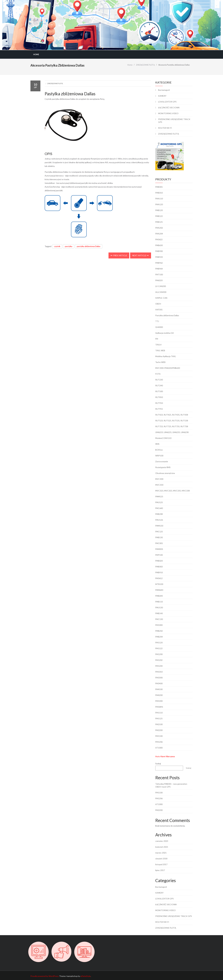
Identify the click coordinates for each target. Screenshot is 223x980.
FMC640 (159, 508)
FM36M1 (159, 707)
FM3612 (159, 578)
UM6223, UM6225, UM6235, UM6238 (172, 432)
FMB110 (159, 602)
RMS (157, 444)
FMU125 (159, 502)
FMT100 (159, 274)
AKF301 (159, 310)
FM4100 (159, 689)
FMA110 (159, 199)
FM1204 (159, 666)
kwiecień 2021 (162, 847)
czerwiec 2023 (162, 841)
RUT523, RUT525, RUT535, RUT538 (172, 421)
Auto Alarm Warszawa (165, 756)
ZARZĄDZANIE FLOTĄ (55, 83)
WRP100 (159, 456)
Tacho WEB (160, 362)
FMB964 (159, 269)
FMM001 (159, 549)
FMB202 (159, 631)
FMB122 (159, 216)
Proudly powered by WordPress (45, 976)
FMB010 (159, 193)
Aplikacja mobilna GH (165, 333)
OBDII (158, 304)
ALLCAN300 (161, 292)
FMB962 (159, 263)
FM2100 (159, 724)
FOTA (158, 374)
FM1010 (159, 672)
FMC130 (159, 619)
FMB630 (159, 245)
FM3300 (159, 678)
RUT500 (159, 391)
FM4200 (159, 695)
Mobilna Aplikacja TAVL (166, 356)
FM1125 (159, 718)
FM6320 (159, 280)
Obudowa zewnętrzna (165, 473)
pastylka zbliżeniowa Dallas (89, 246)
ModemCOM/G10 (163, 438)
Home (36, 54)
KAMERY (162, 96)
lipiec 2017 (160, 870)
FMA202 (159, 228)
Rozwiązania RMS (163, 467)
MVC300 (159, 479)
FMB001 (159, 187)
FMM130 (159, 526)
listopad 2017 (161, 864)
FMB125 (159, 222)
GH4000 (159, 327)
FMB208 (159, 514)
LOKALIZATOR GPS (167, 102)
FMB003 (159, 567)
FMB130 (159, 537)
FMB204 (159, 637)
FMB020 (159, 561)
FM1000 (159, 625)
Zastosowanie (162, 461)
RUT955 (159, 409)
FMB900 (159, 251)
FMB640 (159, 596)
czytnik (57, 246)
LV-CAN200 (161, 286)
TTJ (157, 321)
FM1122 (159, 648)
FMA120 (159, 204)
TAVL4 (158, 345)
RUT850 (159, 397)
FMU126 (159, 520)
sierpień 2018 (161, 859)
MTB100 (159, 584)
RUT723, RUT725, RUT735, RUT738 (172, 426)
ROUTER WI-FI (165, 128)
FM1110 (159, 713)
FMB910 (159, 572)
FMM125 (159, 496)
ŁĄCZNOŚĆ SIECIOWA (169, 108)
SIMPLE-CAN (161, 298)
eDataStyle (86, 976)
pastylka (69, 246)
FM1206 (159, 742)
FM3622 (159, 239)
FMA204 (159, 234)
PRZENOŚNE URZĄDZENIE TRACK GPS (174, 121)
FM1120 (159, 643)
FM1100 (159, 736)
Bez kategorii (164, 90)
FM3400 (159, 683)
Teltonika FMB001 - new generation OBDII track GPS (171, 785)
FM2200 (159, 730)
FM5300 (159, 701)
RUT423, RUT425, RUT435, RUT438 (172, 415)
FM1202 (159, 660)
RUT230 (159, 380)
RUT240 (159, 385)
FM (157, 339)
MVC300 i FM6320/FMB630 (168, 368)
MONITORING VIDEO (168, 113)
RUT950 (159, 403)
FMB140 (159, 613)
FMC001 (159, 543)
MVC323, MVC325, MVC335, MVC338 (173, 491)
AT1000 (159, 748)
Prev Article (119, 255)
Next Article (140, 255)
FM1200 (159, 654)
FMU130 (159, 607)
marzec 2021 (161, 853)
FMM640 (159, 590)
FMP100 (159, 555)
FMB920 (159, 257)
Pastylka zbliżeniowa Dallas (167, 315)
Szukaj (158, 763)
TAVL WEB (160, 350)
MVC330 (159, 485)
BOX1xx (159, 450)
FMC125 (159, 532)
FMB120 (159, 210)
